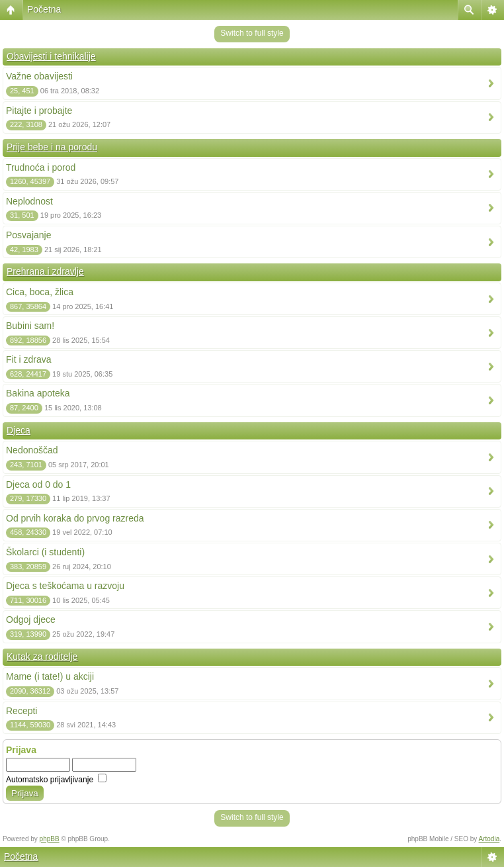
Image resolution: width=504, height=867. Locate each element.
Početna (44, 9)
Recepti (21, 711)
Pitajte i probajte (39, 111)
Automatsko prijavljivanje (56, 780)
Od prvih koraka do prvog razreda (75, 518)
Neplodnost (29, 201)
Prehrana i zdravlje (45, 271)
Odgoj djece (31, 619)
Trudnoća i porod (41, 167)
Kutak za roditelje (42, 657)
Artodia (489, 839)
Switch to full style (252, 33)
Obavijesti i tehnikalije (51, 56)
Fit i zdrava (28, 359)
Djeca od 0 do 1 (38, 484)
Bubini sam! (30, 326)
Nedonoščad (32, 450)
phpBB (50, 839)
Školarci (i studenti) (45, 552)
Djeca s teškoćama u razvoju (65, 586)
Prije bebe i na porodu (52, 147)
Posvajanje (29, 235)
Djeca (19, 430)
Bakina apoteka (38, 393)
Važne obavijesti (39, 76)
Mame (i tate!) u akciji (50, 676)
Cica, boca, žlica (40, 292)
